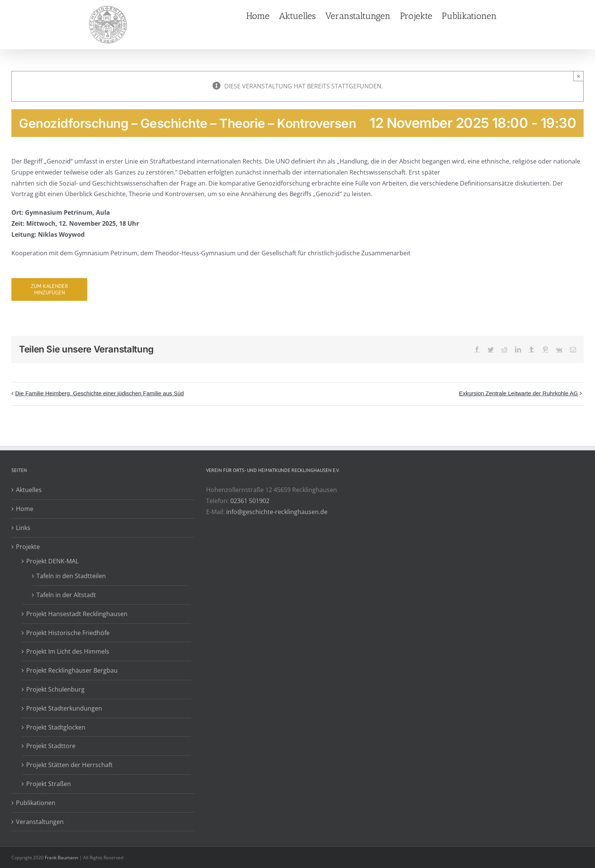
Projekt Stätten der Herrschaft (69, 765)
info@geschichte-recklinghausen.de (277, 512)
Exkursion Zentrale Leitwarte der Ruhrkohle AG (519, 393)
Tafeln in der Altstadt (66, 595)
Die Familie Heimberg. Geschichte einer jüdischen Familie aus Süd (99, 393)
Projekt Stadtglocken (56, 727)
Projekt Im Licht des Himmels (68, 651)
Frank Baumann (61, 858)
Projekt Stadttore (51, 746)
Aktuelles (29, 490)
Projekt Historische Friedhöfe (68, 633)
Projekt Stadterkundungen (64, 708)
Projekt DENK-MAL (52, 561)
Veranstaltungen (40, 822)
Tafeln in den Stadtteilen (71, 576)
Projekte (28, 547)
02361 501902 (250, 501)
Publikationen (36, 803)
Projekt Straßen (49, 784)
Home (25, 509)
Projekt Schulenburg (55, 689)
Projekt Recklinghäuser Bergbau (72, 670)
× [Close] (578, 76)
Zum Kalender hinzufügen (49, 289)
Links (23, 528)
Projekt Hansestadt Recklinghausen (77, 614)
